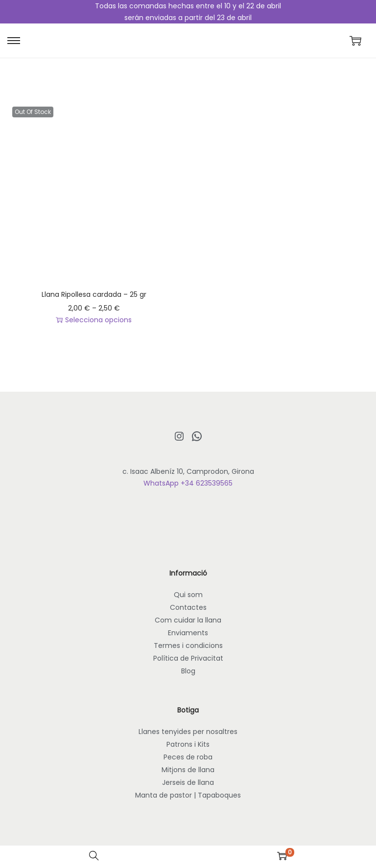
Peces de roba (188, 757)
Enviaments (188, 633)
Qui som (188, 595)
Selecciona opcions (94, 320)
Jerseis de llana (188, 782)
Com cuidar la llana (188, 620)
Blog (188, 671)
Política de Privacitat (188, 658)
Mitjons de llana (188, 770)
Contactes (188, 607)
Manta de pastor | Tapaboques (188, 795)
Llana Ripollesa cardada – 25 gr (94, 294)
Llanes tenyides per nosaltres (188, 732)
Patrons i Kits (188, 744)
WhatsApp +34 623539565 (188, 483)
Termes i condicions (188, 645)
